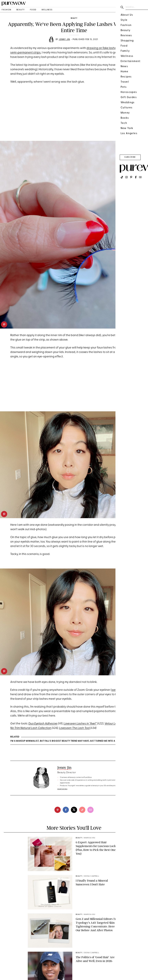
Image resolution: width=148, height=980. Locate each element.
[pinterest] (4, 324)
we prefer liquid (122, 690)
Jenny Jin (64, 40)
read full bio (62, 789)
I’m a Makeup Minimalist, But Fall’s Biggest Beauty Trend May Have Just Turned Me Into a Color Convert (72, 741)
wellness (47, 10)
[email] (90, 810)
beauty (21, 10)
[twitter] (74, 810)
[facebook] (66, 810)
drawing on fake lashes (102, 48)
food (33, 10)
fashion (7, 10)
